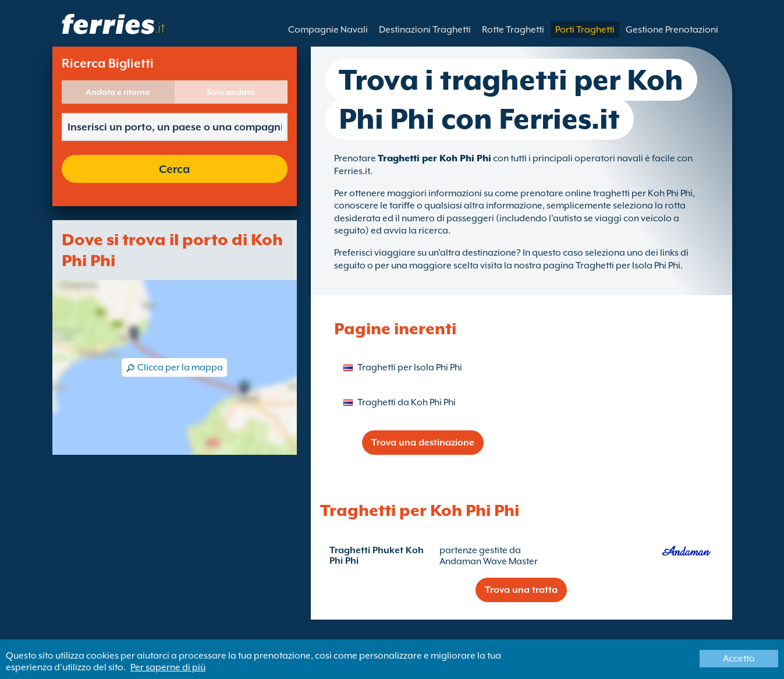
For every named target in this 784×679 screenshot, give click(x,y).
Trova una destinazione (423, 443)
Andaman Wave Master (489, 561)
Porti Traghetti (585, 30)
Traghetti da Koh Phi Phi (407, 402)
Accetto (739, 659)
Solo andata (231, 92)
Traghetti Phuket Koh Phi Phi (377, 556)
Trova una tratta (521, 590)
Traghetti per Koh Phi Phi (434, 158)
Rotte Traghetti (513, 30)
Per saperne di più (168, 667)
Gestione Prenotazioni (672, 30)
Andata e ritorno (118, 92)
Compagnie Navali (328, 30)
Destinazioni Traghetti (425, 30)
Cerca (174, 169)
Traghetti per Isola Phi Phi (410, 367)
